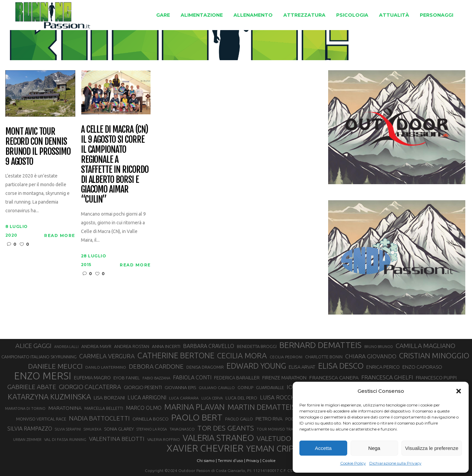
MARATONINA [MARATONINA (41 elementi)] (65, 408)
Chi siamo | (207, 460)
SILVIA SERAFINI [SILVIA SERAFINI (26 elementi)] (68, 429)
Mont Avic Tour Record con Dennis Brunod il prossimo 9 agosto (38, 147)
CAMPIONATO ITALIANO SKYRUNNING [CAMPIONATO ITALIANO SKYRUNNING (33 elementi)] (39, 357)
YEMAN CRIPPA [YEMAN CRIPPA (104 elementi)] (275, 449)
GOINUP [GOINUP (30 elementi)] (245, 387)
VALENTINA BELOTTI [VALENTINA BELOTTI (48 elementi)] (117, 439)
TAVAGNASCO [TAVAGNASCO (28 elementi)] (182, 429)
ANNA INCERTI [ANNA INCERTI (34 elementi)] (166, 346)
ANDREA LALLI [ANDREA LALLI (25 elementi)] (66, 347)
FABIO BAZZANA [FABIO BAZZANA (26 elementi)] (156, 378)
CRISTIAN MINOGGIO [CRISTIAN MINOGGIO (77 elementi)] (434, 355)
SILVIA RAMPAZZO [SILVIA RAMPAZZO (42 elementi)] (30, 429)
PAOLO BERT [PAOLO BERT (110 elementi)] (197, 417)
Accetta (323, 448)
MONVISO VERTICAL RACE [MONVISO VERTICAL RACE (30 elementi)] (41, 419)
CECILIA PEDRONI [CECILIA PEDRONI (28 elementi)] (286, 357)
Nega (374, 448)
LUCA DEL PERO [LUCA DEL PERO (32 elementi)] (241, 398)
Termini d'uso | (231, 460)
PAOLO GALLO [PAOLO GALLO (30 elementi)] (239, 419)
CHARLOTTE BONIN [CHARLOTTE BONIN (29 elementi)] (324, 357)
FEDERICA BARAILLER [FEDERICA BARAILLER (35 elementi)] (237, 378)
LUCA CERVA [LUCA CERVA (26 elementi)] (212, 398)
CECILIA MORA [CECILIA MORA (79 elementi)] (242, 355)
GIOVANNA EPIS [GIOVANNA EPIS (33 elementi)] (180, 387)
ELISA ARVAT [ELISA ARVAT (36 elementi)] (302, 367)
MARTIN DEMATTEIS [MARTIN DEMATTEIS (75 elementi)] (261, 407)
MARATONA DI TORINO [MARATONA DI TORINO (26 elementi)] (25, 408)
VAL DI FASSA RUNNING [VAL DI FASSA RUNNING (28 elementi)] (65, 439)
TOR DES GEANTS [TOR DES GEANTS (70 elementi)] (226, 428)
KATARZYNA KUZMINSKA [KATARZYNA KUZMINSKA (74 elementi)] (49, 397)
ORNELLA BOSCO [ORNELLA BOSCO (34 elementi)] (151, 419)
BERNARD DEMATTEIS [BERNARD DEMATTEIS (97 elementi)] (320, 345)
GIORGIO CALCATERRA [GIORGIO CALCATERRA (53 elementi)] (90, 387)
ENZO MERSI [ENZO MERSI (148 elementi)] (43, 376)
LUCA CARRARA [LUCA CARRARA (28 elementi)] (184, 398)
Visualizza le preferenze (432, 448)
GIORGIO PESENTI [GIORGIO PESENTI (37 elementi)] (143, 387)
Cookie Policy (353, 463)
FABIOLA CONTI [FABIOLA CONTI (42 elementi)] (192, 377)
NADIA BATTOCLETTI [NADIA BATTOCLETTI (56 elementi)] (99, 418)
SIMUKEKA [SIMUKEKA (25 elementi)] (92, 429)
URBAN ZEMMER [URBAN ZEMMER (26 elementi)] (27, 440)
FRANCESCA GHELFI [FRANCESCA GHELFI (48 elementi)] (387, 377)
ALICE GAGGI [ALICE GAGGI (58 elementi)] (33, 346)
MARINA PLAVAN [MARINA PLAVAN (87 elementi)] (195, 407)
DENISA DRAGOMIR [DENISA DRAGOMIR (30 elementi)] (205, 367)
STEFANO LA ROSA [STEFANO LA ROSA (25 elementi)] (152, 429)
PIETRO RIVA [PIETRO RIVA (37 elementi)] (269, 419)
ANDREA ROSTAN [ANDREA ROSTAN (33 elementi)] (132, 346)
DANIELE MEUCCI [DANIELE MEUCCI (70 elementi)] (55, 366)
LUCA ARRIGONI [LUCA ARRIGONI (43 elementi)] (147, 397)
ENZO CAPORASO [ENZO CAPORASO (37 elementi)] (422, 367)
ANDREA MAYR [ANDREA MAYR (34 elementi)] (96, 346)
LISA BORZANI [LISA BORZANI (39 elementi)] (109, 398)
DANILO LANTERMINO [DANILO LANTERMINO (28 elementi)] (106, 367)
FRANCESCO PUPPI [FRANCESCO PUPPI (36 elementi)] (436, 378)
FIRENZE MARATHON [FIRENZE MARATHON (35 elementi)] (284, 378)
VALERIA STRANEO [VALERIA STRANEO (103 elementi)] (218, 438)
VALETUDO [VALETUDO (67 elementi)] (274, 438)
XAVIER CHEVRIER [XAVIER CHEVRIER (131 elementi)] (205, 448)
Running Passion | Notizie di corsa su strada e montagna (161, 45)
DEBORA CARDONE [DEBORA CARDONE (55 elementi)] (156, 366)
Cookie (269, 460)
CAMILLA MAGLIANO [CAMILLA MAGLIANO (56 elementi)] (426, 346)
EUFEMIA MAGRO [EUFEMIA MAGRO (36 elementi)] (92, 378)
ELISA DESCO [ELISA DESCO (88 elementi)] (341, 366)
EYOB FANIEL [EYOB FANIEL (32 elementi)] (127, 378)
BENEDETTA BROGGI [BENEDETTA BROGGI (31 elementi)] (257, 346)
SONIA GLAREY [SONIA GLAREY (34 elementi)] (119, 429)
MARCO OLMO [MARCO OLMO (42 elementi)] (144, 408)
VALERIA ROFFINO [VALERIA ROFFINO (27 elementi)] (164, 439)
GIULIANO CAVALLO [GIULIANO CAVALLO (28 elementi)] (217, 388)
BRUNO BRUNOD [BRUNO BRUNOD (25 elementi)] (379, 347)
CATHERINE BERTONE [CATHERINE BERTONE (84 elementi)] (176, 355)
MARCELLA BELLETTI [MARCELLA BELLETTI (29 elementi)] (104, 408)
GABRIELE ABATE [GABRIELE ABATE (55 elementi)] (32, 387)
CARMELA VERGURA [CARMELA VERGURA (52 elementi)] (107, 356)
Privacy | (254, 460)
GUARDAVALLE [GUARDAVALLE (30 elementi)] (270, 387)
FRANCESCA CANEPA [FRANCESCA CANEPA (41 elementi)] (334, 377)
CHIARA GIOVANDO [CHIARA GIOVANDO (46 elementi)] (371, 356)
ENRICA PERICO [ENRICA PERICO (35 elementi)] (383, 367)
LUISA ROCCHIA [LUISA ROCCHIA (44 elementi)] (280, 397)
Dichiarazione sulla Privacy (395, 463)
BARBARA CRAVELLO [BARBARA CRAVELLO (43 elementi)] (209, 346)
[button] (459, 391)
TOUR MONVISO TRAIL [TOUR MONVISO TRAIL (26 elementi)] (276, 429)
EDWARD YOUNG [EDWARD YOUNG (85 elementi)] (256, 366)
